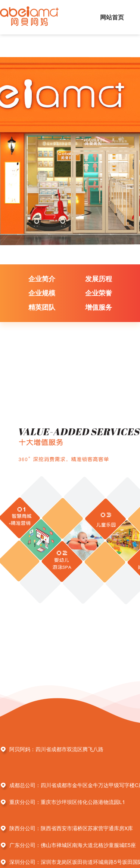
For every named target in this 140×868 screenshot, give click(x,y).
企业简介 (42, 279)
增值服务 (99, 307)
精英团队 (42, 307)
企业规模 (42, 293)
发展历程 (99, 279)
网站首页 (112, 17)
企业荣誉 (99, 293)
